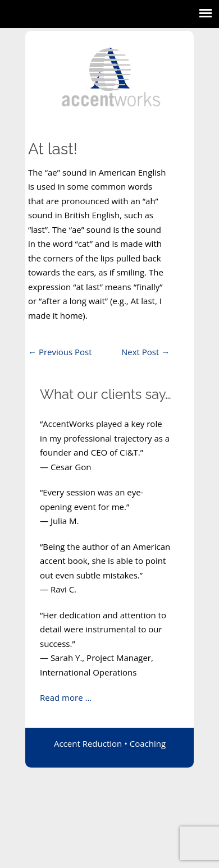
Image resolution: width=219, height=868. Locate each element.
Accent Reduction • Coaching (110, 743)
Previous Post (60, 352)
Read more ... (66, 697)
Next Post (145, 352)
